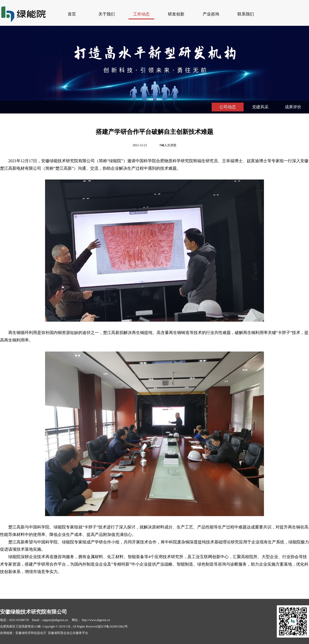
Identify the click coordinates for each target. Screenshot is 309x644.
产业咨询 (211, 14)
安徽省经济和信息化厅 (31, 633)
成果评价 (293, 107)
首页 (72, 14)
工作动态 (141, 14)
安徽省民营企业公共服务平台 (68, 633)
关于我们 (107, 14)
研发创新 (176, 14)
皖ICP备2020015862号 (113, 626)
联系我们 (246, 14)
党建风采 (260, 107)
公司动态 (228, 107)
